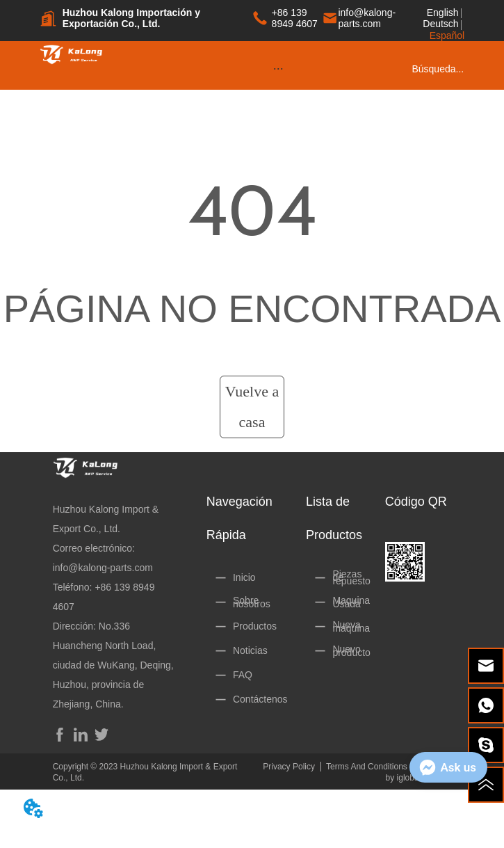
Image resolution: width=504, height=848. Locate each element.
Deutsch (440, 24)
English (443, 13)
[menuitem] (278, 69)
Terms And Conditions (367, 767)
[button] (278, 69)
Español (447, 35)
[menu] (278, 69)
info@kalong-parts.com (103, 568)
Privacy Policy (289, 767)
